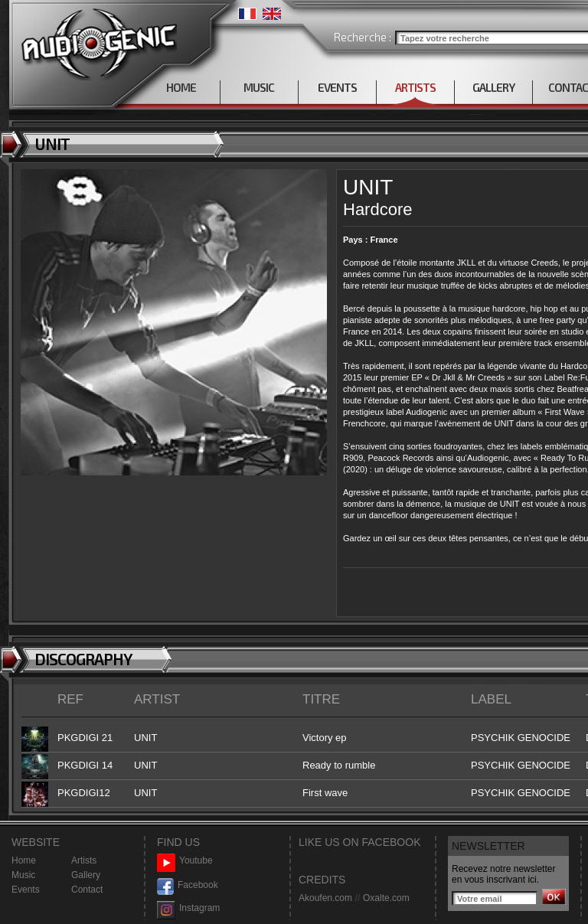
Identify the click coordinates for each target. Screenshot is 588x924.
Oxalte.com (386, 898)
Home (24, 860)
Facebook (188, 885)
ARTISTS (415, 87)
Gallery (86, 875)
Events (26, 890)
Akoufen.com (325, 898)
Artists (84, 860)
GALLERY (493, 87)
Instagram (188, 908)
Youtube (185, 861)
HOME (181, 87)
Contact (87, 890)
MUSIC (259, 87)
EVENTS (337, 87)
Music (23, 875)
